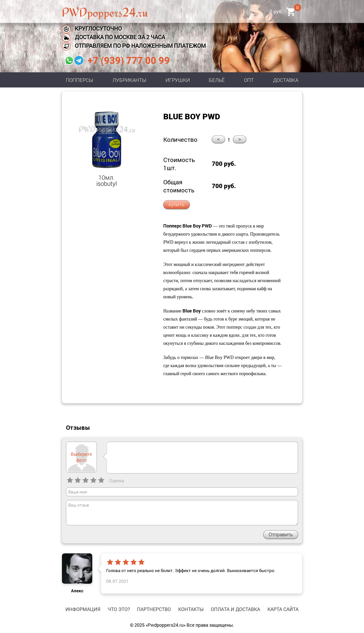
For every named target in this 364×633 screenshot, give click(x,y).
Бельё (217, 80)
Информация (83, 609)
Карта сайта (283, 609)
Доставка (286, 80)
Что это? (119, 609)
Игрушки (178, 80)
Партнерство (154, 609)
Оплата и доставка (235, 609)
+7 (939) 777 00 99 (129, 61)
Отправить (281, 534)
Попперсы (79, 80)
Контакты (191, 609)
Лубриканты (129, 80)
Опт (249, 80)
